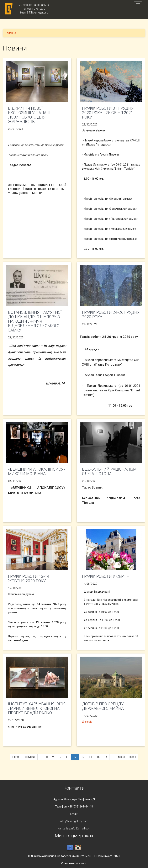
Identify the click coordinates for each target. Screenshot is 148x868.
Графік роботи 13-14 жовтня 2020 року (29, 579)
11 (67, 757)
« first (16, 757)
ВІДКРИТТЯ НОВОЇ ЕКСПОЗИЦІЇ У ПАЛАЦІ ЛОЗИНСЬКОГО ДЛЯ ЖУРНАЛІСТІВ (29, 115)
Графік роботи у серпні (106, 576)
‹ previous (29, 757)
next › (122, 757)
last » (133, 757)
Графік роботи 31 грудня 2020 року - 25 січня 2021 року (108, 113)
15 (98, 757)
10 (60, 757)
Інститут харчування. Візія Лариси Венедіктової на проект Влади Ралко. (37, 708)
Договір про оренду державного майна (103, 706)
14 (90, 757)
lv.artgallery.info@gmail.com (74, 828)
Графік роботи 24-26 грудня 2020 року (111, 315)
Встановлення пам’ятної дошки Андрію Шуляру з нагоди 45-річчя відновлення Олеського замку (35, 321)
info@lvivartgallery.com (74, 821)
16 (106, 757)
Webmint (81, 863)
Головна (11, 33)
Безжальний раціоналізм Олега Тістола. (109, 471)
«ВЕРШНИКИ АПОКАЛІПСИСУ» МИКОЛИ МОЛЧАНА (37, 471)
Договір (87, 722)
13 (83, 757)
